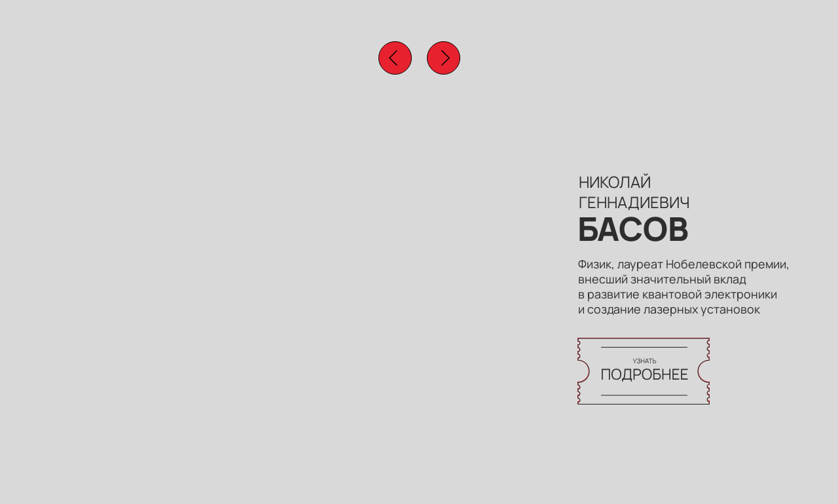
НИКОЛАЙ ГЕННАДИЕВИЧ (634, 192)
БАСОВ (633, 228)
